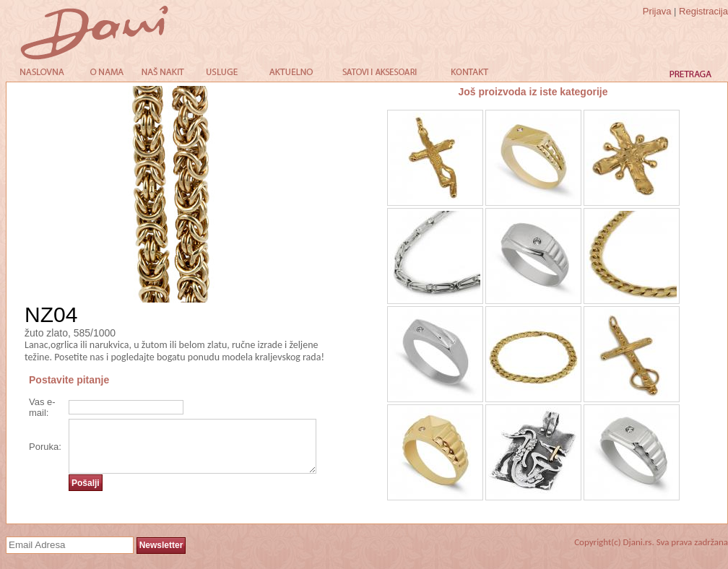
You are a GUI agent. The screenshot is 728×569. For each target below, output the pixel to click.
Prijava (657, 11)
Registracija (703, 11)
